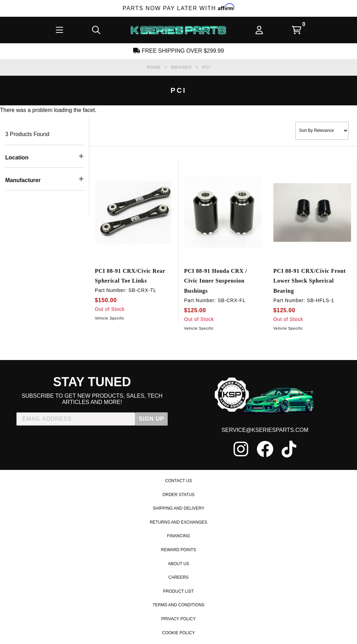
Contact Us (179, 481)
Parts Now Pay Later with (179, 8)
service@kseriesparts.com (265, 430)
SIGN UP (151, 419)
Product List (178, 591)
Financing (178, 536)
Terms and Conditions (179, 605)
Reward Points (179, 550)
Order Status (178, 495)
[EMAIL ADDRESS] (76, 419)
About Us (178, 564)
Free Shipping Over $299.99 (178, 51)
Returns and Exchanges (179, 522)
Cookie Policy (178, 633)
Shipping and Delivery (178, 508)
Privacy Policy (179, 619)
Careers (178, 577)
